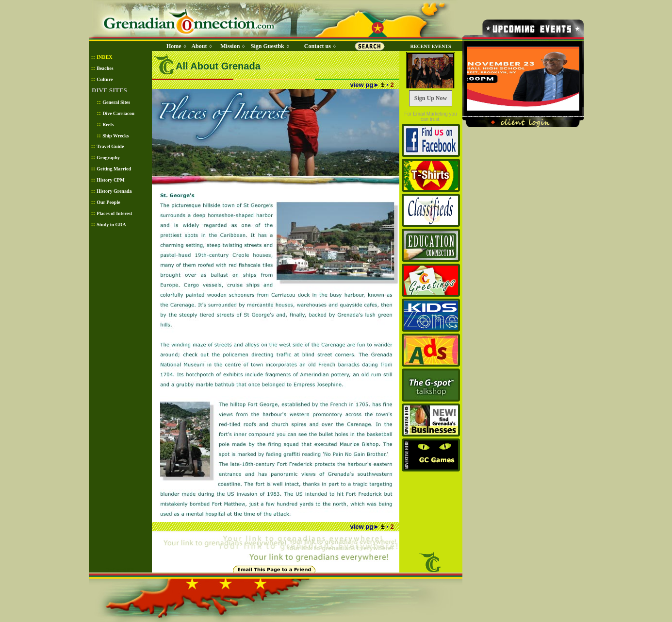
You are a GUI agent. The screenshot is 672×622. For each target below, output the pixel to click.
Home (174, 46)
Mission (230, 46)
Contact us (318, 46)
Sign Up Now (431, 98)
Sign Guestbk (269, 46)
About (199, 46)
